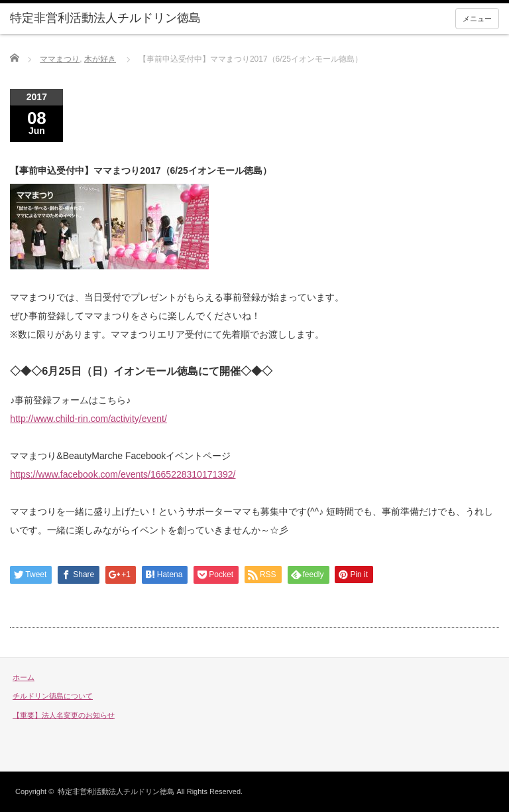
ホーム (24, 677)
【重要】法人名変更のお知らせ (64, 715)
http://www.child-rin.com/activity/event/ (88, 419)
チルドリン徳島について (53, 696)
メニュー (477, 19)
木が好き (100, 59)
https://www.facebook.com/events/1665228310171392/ (123, 474)
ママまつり (60, 59)
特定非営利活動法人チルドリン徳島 (116, 791)
